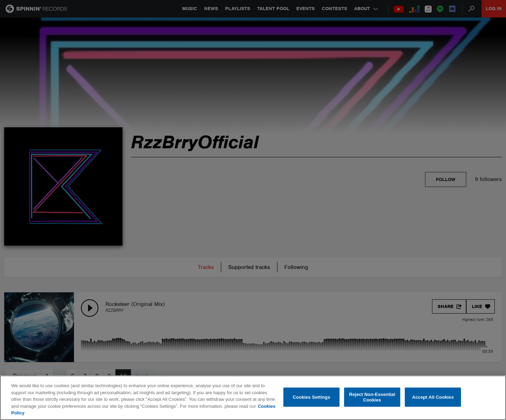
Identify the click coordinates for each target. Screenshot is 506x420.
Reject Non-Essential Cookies (372, 397)
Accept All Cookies (433, 397)
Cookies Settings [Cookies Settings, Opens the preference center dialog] (312, 397)
